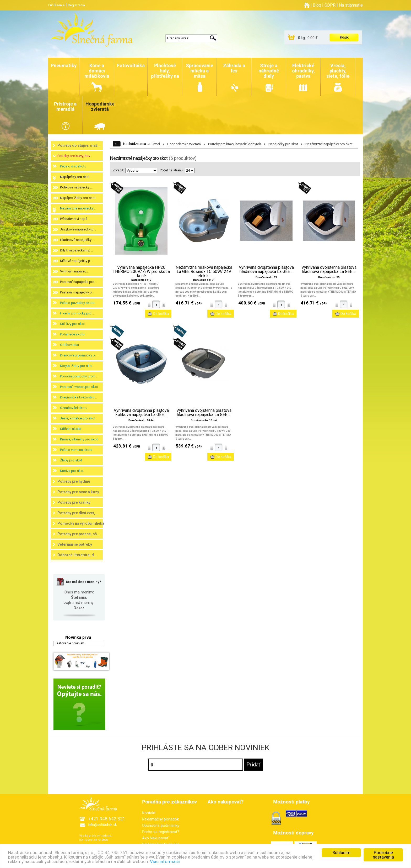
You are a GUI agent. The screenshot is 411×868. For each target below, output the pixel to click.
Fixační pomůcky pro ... (77, 313)
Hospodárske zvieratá (184, 144)
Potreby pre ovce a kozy (78, 492)
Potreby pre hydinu (74, 481)
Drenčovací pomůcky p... (79, 355)
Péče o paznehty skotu (77, 303)
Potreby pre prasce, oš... (79, 534)
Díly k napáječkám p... (76, 250)
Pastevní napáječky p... (77, 292)
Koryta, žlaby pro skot (76, 366)
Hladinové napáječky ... (77, 240)
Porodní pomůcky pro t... (79, 376)
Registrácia (76, 5)
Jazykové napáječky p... (78, 229)
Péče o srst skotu (73, 166)
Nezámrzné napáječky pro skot (329, 144)
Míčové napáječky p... (76, 261)
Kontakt (149, 813)
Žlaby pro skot (71, 460)
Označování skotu (74, 408)
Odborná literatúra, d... (77, 555)
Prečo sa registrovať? (161, 832)
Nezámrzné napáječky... (78, 208)
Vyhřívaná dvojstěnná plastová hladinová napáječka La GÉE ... (266, 270)
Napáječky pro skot (75, 177)
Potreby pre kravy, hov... (75, 156)
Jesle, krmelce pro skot (78, 418)
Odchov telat (70, 345)
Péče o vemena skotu (76, 450)
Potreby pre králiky (74, 502)
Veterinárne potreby (75, 544)
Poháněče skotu (72, 334)
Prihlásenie (56, 5)
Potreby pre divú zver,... (78, 513)
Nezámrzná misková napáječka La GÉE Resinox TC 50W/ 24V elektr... (204, 272)
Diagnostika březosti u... (78, 397)
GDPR (330, 5)
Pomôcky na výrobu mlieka (81, 523)
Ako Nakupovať (155, 838)
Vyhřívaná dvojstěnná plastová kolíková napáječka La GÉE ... (141, 413)
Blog (317, 5)
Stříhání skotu (70, 429)
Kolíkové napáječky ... (76, 187)
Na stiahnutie (351, 5)
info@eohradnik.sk (102, 825)
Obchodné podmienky (161, 825)
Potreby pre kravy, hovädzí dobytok (235, 144)
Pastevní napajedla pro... (78, 282)
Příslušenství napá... (75, 219)
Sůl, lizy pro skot (72, 324)
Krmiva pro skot (72, 471)
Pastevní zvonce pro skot (79, 387)
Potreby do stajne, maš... (79, 145)
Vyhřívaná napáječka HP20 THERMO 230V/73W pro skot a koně (141, 272)
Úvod (156, 144)
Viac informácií (165, 862)
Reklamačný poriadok (160, 819)
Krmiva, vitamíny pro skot (79, 439)
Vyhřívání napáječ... (74, 271)
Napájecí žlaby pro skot (78, 198)
